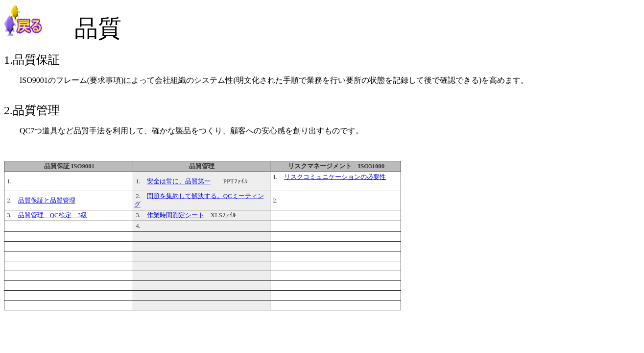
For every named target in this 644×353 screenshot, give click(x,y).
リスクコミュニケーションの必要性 (335, 177)
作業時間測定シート (176, 215)
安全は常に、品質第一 (179, 181)
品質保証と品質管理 (47, 201)
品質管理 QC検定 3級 (53, 215)
